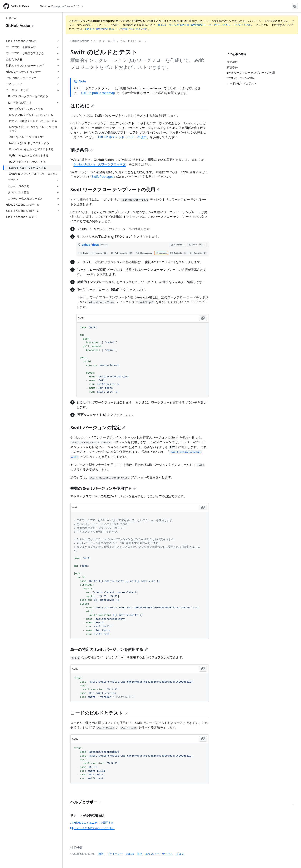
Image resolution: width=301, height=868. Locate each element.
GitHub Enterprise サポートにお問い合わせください (117, 29)
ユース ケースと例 (105, 41)
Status (130, 854)
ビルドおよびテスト (132, 41)
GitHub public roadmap (98, 93)
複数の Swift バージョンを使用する (103, 488)
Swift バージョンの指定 (98, 427)
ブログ (180, 854)
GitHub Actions (19, 25)
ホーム (11, 18)
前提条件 (82, 150)
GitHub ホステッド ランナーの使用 (122, 137)
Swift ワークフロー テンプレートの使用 (115, 189)
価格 (140, 854)
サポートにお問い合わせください (92, 828)
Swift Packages (103, 177)
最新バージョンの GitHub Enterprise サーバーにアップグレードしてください (205, 25)
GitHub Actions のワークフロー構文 (100, 164)
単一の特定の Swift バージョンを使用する (109, 649)
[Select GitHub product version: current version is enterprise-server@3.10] (62, 6)
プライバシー (115, 854)
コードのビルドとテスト (99, 713)
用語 (101, 854)
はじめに (82, 106)
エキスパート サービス (159, 854)
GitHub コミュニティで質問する (92, 823)
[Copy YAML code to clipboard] (203, 318)
